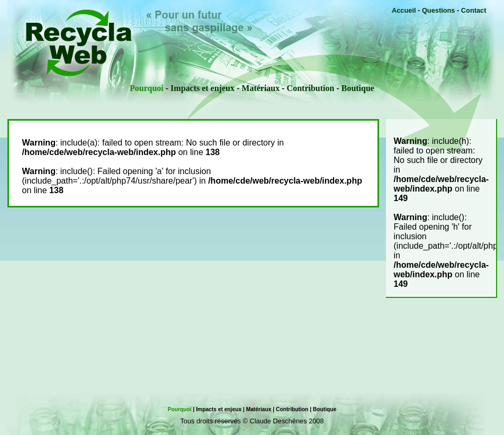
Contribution (311, 88)
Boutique (358, 88)
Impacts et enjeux (202, 88)
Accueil (404, 10)
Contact (474, 10)
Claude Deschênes (278, 421)
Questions (439, 10)
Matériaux (260, 88)
